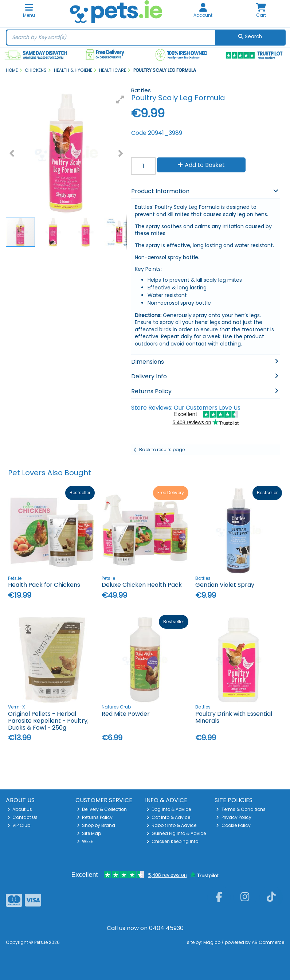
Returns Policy (95, 817)
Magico (212, 942)
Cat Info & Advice (168, 817)
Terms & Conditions (241, 809)
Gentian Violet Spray (225, 585)
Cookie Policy (233, 825)
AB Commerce (268, 942)
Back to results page (162, 450)
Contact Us (23, 817)
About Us (20, 809)
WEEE (85, 841)
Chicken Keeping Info (173, 841)
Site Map (89, 833)
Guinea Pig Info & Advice (176, 833)
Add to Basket (201, 165)
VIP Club (19, 825)
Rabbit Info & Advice (172, 825)
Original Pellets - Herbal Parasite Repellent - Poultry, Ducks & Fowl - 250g (48, 721)
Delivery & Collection (102, 809)
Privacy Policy (234, 817)
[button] (120, 99)
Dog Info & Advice (169, 809)
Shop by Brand (96, 825)
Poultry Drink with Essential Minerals (234, 717)
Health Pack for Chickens (44, 585)
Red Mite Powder (126, 714)
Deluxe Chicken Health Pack (142, 585)
